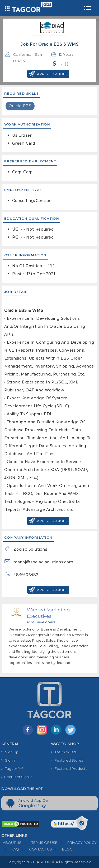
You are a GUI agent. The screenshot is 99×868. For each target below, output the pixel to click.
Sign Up (10, 752)
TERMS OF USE (39, 843)
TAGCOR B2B (64, 752)
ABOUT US (11, 843)
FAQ (10, 849)
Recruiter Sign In (17, 777)
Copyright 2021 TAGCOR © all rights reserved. (49, 862)
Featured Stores (67, 760)
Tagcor (12, 768)
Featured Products (69, 768)
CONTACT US (36, 849)
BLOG (62, 849)
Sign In (9, 760)
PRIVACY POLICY (77, 843)
